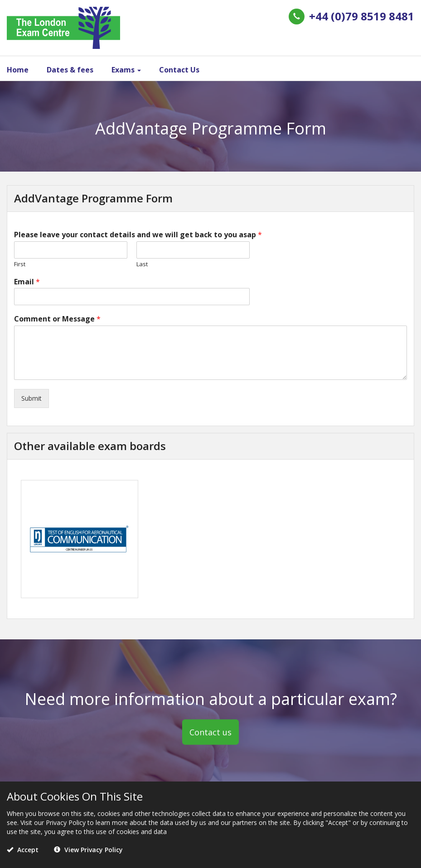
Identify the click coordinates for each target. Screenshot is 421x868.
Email (27, 282)
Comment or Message (57, 319)
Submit (31, 398)
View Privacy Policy (88, 850)
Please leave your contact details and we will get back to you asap (138, 235)
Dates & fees (70, 70)
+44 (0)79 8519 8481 (362, 16)
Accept (23, 850)
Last (142, 264)
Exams (126, 70)
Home (18, 70)
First (20, 264)
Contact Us (179, 70)
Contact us (210, 732)
